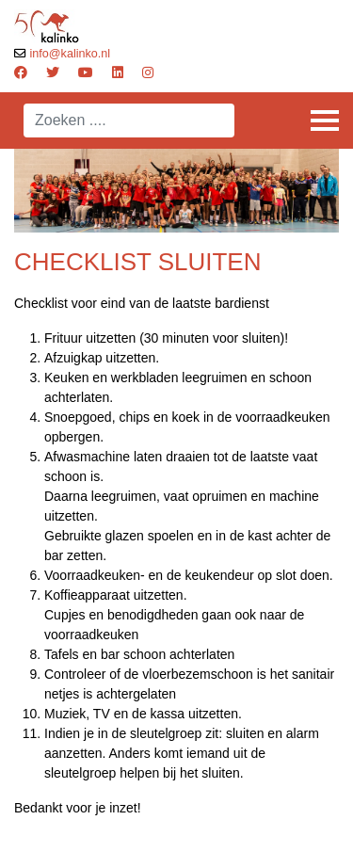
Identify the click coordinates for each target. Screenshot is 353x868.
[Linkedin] (118, 72)
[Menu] (325, 121)
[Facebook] (21, 72)
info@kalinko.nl (71, 54)
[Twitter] (53, 72)
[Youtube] (86, 72)
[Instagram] (148, 72)
